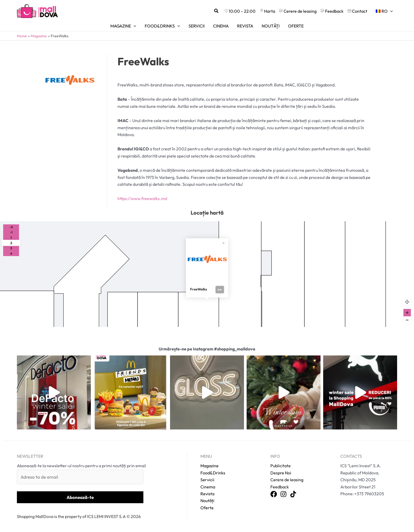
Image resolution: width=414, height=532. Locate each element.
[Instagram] (283, 494)
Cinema (208, 487)
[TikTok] (293, 494)
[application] (390, 11)
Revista (207, 494)
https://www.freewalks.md (142, 198)
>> (220, 290)
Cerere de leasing (287, 480)
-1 (11, 232)
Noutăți (207, 501)
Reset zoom (407, 302)
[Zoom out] (407, 320)
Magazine (210, 466)
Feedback (280, 487)
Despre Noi (281, 473)
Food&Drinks (213, 473)
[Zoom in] (407, 313)
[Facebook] (274, 494)
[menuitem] (384, 11)
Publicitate (281, 466)
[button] (217, 11)
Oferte (207, 508)
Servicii (207, 480)
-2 (11, 227)
